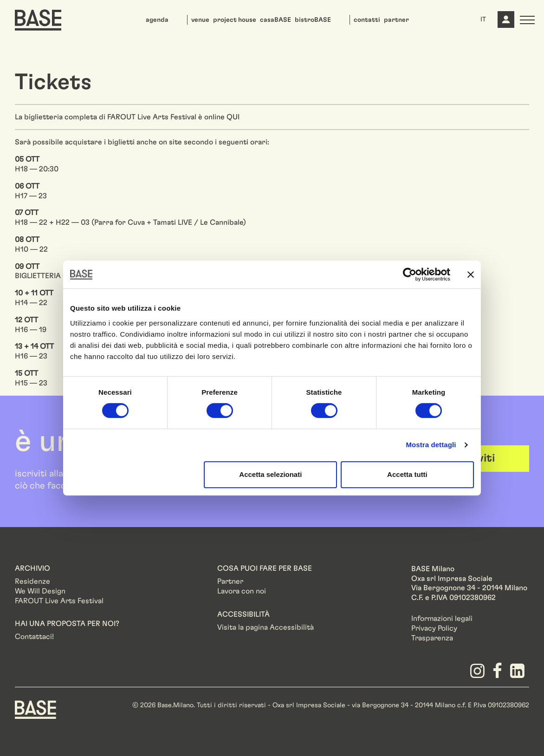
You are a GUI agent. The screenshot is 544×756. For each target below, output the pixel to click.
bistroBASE (313, 20)
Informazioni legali (442, 619)
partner (396, 20)
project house (235, 20)
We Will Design (40, 591)
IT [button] (483, 20)
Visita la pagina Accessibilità (266, 627)
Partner (230, 581)
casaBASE (275, 20)
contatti (367, 20)
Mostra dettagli (431, 445)
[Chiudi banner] (471, 274)
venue (200, 20)
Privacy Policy (434, 628)
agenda (157, 20)
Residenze (32, 581)
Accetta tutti (407, 474)
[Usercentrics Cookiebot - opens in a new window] (410, 274)
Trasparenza (432, 638)
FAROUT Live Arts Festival (59, 601)
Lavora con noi (242, 591)
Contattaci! (34, 637)
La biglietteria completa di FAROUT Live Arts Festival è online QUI (127, 117)
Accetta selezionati (270, 474)
